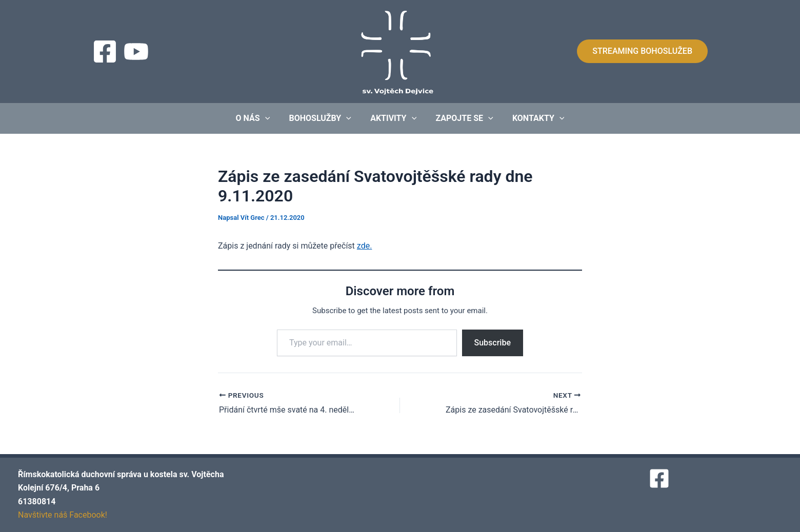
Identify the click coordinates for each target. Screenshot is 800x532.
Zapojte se (462, 118)
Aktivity (393, 118)
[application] (270, 118)
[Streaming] (136, 52)
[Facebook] (105, 52)
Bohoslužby (323, 118)
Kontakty (533, 118)
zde (363, 246)
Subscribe (493, 343)
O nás (258, 118)
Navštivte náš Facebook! (63, 515)
